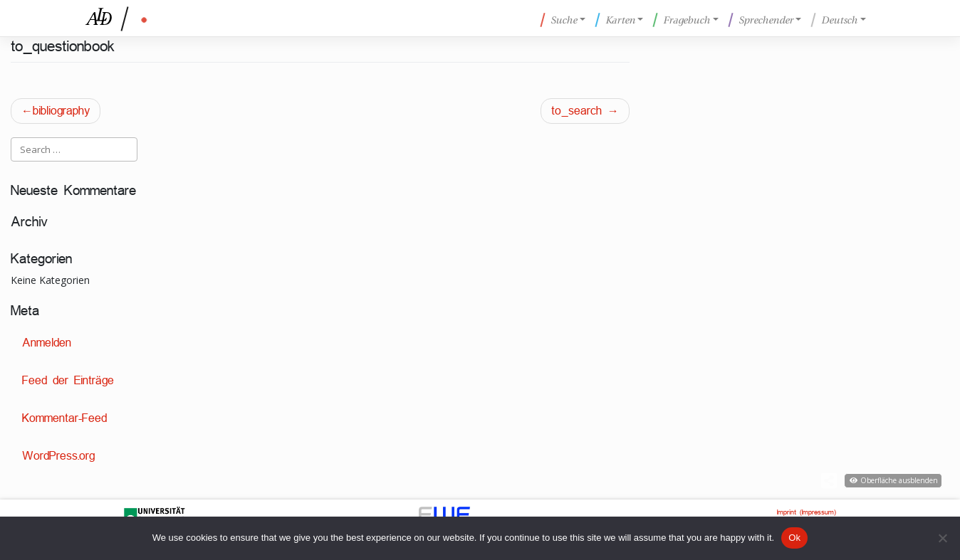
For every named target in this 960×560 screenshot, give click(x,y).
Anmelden (47, 343)
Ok (794, 538)
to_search (576, 111)
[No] (942, 538)
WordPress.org (58, 456)
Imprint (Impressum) (807, 512)
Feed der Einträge (68, 380)
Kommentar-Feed (64, 418)
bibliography (61, 111)
